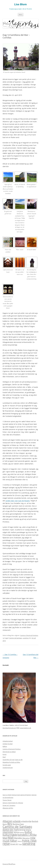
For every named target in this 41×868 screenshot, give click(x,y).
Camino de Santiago (16, 638)
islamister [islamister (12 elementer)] (8, 832)
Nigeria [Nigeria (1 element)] (20, 841)
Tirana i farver (7, 800)
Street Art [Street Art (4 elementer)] (14, 844)
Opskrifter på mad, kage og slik (13, 760)
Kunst (5, 754)
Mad (4, 757)
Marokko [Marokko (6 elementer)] (18, 838)
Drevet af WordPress (9, 864)
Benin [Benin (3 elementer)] (5, 824)
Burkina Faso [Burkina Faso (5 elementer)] (18, 824)
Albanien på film (8, 808)
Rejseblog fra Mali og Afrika (11, 762)
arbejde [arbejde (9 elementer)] (17, 821)
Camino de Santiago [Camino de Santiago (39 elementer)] (17, 827)
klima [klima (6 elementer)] (16, 832)
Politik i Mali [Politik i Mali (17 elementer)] (29, 841)
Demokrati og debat (9, 752)
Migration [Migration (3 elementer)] (26, 838)
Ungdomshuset (8, 768)
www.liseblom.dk (26, 728)
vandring (26, 638)
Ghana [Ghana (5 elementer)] (28, 830)
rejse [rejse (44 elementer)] (6, 844)
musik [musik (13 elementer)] (6, 841)
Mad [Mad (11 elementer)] (5, 838)
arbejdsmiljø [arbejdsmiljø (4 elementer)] (26, 821)
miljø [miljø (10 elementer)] (33, 838)
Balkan (5, 746)
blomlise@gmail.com (9, 728)
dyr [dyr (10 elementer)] (12, 829)
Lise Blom (20, 4)
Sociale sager (7, 765)
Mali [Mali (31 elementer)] (11, 838)
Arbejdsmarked (8, 741)
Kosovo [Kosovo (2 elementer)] (22, 832)
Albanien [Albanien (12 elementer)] (8, 821)
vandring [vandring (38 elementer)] (29, 844)
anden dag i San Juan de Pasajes (18, 501)
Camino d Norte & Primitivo (29, 635)
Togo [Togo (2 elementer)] (20, 844)
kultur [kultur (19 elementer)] (28, 832)
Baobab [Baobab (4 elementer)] (35, 821)
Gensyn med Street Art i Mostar (13, 803)
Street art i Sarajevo (9, 805)
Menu (21, 14)
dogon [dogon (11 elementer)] (6, 829)
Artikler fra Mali (8, 744)
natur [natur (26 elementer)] (13, 840)
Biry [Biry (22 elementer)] (10, 824)
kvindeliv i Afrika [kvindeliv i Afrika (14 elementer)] (27, 835)
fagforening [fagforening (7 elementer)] (20, 830)
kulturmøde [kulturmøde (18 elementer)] (10, 835)
